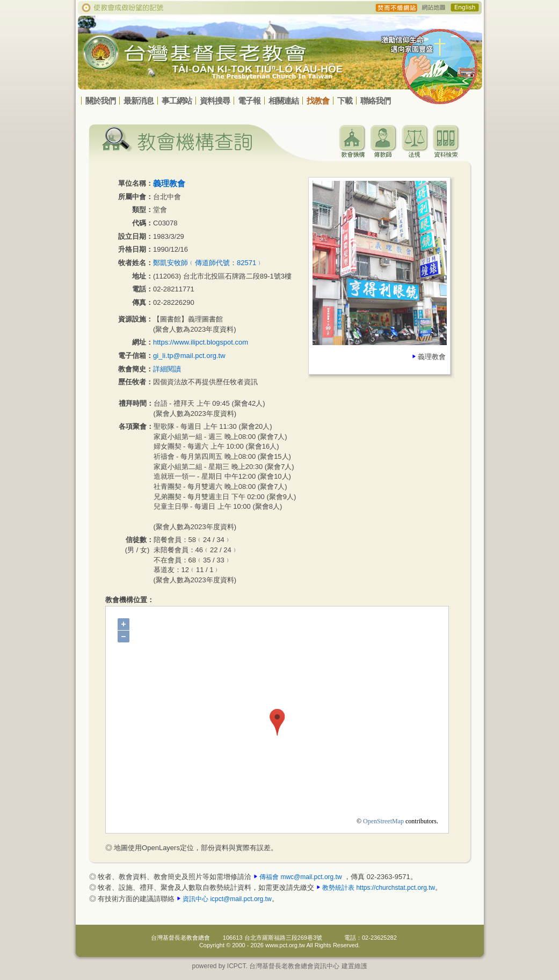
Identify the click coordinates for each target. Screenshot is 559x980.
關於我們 (100, 101)
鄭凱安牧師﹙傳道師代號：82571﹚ (208, 263)
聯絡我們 (375, 101)
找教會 (318, 101)
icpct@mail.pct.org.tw (241, 899)
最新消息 (139, 101)
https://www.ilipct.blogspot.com (201, 342)
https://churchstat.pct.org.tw (395, 888)
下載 (345, 101)
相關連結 (284, 101)
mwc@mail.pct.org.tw (311, 877)
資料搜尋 (215, 101)
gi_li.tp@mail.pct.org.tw (189, 356)
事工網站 (177, 101)
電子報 (249, 101)
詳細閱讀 (167, 369)
